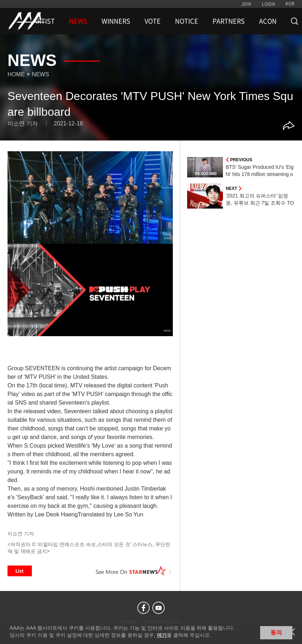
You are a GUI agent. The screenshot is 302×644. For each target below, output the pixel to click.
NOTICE (187, 21)
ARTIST (44, 21)
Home (16, 74)
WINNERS (116, 21)
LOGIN (269, 4)
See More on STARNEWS (134, 571)
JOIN (246, 4)
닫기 (291, 632)
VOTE (153, 21)
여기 (162, 635)
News (40, 74)
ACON (268, 21)
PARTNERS (229, 21)
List (20, 571)
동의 (276, 632)
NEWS (78, 21)
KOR (290, 4)
